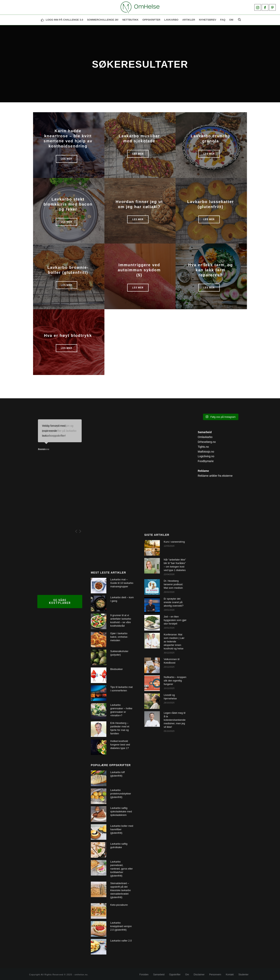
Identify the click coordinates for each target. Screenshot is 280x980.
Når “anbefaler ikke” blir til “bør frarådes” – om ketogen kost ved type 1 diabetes (175, 565)
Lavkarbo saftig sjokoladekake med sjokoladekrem (121, 811)
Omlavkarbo (205, 437)
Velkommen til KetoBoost (172, 661)
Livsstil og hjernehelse (170, 697)
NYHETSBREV (208, 20)
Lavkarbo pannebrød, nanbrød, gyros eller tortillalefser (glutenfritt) (122, 869)
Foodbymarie (206, 461)
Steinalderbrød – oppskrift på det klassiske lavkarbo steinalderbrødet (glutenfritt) (121, 890)
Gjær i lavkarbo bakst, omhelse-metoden (119, 637)
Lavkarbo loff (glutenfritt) (117, 774)
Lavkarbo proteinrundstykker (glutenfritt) (121, 794)
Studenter (243, 975)
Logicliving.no (206, 456)
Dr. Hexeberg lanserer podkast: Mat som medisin (173, 584)
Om (231, 20)
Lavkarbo (171, 20)
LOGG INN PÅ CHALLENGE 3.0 (62, 20)
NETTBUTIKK (130, 20)
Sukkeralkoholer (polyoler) (119, 653)
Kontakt (230, 975)
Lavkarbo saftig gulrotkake (119, 846)
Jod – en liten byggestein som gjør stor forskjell (175, 620)
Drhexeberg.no (207, 442)
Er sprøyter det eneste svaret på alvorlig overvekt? (174, 602)
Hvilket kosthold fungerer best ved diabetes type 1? (120, 745)
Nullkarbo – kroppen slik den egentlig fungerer (175, 681)
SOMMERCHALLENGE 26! (103, 20)
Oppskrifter (175, 975)
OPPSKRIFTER (151, 20)
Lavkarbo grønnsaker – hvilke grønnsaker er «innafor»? (121, 710)
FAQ (223, 20)
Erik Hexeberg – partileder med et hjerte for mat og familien (120, 728)
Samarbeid (159, 975)
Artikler (189, 20)
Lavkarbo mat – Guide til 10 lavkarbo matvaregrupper (122, 583)
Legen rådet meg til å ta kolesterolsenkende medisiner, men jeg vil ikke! (175, 720)
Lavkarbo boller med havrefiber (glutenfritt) (122, 829)
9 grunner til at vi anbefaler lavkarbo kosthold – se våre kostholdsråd (121, 620)
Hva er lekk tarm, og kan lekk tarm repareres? (211, 270)
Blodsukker (116, 669)
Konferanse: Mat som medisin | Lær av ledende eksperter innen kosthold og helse (174, 642)
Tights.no (203, 447)
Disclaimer (199, 975)
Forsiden (144, 975)
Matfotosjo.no (206, 452)
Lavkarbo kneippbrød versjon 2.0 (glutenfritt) (121, 926)
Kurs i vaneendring (174, 542)
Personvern (215, 975)
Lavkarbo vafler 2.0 (121, 941)
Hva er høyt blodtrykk (68, 335)
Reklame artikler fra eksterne (215, 476)
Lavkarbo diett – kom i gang (122, 599)
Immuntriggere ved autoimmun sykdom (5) (139, 270)
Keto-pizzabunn (119, 905)
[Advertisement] (113, 485)
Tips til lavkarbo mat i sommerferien (121, 689)
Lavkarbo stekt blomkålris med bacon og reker (68, 204)
